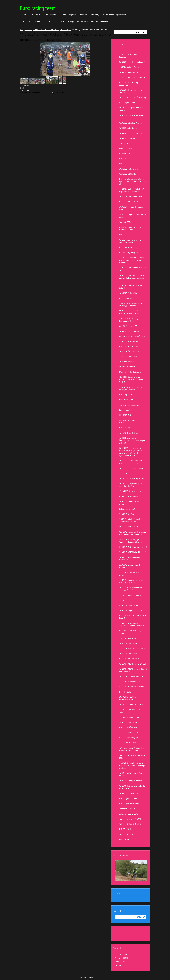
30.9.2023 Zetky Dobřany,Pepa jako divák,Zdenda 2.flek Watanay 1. (133, 278)
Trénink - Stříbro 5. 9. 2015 (130, 824)
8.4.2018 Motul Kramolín (129, 659)
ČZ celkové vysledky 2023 (129, 253)
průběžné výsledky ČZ (128, 326)
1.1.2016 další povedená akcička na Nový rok (132, 787)
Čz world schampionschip (115, 15)
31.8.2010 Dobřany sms (129, 514)
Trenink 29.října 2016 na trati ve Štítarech (132, 757)
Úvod (24, 15)
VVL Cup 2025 (125, 143)
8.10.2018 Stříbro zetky (129, 605)
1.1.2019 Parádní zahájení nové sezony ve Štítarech (132, 581)
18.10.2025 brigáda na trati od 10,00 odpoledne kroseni (84, 22)
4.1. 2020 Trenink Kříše (129, 433)
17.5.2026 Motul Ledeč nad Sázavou (130, 56)
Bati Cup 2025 (125, 159)
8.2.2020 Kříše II (126, 428)
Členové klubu (51, 15)
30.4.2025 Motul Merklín (129, 169)
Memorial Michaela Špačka (130, 372)
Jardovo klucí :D (126, 410)
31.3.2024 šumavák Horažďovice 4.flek (132, 208)
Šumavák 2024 (125, 222)
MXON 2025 (50, 22)
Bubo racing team (38, 8)
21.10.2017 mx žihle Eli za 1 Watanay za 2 (130, 711)
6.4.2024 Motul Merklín (129, 202)
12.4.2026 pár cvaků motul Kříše (132, 77)
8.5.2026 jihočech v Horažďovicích (133, 62)
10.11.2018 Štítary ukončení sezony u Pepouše (131, 589)
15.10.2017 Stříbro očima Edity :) (132, 705)
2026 (134, 936)
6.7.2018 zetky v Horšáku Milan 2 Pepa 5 (133, 617)
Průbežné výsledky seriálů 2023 (132, 336)
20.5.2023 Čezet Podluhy (129, 331)
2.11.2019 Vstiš (125, 473)
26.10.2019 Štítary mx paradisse (132, 479)
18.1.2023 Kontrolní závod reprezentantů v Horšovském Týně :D (131, 380)
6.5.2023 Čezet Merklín (129, 346)
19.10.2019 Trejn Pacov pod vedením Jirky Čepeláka (130, 485)
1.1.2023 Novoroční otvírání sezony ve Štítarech (130, 388)
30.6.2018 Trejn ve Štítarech (131, 610)
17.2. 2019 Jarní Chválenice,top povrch (132, 574)
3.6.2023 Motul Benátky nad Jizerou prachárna (131, 320)
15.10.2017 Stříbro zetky (129, 717)
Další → (23, 88)
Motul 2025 (124, 164)
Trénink (83, 15)
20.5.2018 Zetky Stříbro (129, 643)
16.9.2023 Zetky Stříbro (129, 293)
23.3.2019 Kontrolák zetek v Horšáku (130, 566)
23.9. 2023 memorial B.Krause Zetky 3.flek (131, 287)
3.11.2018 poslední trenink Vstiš (132, 595)
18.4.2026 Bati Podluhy (129, 72)
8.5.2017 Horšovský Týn (129, 738)
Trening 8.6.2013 (126, 834)
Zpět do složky (26, 90)
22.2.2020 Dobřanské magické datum (131, 421)
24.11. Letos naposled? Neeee (131, 468)
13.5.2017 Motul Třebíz (129, 733)
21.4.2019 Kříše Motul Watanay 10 (133, 547)
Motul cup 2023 (126, 395)
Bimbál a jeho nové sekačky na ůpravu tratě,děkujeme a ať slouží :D (133, 181)
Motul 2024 (124, 235)
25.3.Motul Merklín (127, 362)
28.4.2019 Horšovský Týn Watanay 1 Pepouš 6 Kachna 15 (132, 541)
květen (128, 936)
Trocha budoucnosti (127, 809)
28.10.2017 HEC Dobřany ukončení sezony (129, 698)
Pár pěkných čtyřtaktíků (129, 799)
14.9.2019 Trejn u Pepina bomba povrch (132, 503)
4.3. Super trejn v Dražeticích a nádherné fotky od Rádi (132, 749)
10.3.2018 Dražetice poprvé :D (131, 677)
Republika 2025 (126, 148)
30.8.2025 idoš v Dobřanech (131, 133)
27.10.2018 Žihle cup (128, 600)
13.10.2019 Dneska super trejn (132, 491)
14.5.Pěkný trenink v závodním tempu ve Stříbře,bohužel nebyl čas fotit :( (132, 766)
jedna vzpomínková (127, 509)
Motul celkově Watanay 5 (129, 247)
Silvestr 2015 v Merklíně (129, 793)
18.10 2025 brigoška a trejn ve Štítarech (131, 109)
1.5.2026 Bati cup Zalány (129, 67)
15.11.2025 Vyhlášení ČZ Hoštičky (133, 98)
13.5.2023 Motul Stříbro (129, 341)
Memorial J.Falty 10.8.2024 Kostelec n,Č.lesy (130, 228)
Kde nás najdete (69, 15)
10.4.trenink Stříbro (127, 367)
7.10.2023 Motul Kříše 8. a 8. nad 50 (132, 269)
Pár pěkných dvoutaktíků (129, 804)
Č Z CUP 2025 (125, 154)
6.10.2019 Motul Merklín (129, 496)
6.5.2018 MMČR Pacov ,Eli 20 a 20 (133, 664)
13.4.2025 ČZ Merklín (31, 22)
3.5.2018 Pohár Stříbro (128, 638)
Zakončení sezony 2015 (129, 814)
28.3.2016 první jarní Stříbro (131, 781)
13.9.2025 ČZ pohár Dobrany (131, 123)
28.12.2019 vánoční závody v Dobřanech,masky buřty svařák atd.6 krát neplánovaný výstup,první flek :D (132, 452)
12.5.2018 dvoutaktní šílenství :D (132, 649)
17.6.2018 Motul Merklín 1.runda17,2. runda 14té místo (132, 624)
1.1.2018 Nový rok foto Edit (130, 682)
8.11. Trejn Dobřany (127, 103)
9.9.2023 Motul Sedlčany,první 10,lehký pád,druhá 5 (131, 304)
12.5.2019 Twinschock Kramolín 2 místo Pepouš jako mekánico (133, 533)
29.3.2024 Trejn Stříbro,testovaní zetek (132, 216)
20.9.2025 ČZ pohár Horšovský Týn (132, 117)
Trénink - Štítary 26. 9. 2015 (130, 819)
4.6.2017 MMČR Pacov (128, 727)
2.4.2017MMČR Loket (128, 743)
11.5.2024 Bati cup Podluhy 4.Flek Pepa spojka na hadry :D (52, 30)
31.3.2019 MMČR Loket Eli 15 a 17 (133, 552)
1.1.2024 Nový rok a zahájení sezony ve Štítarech (131, 241)
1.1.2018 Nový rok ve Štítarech (132, 687)
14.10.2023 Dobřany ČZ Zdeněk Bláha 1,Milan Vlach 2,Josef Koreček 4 (132, 260)
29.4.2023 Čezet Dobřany (129, 352)
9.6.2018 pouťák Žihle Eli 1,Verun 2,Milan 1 (133, 632)
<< (117, 936)
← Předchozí (25, 86)
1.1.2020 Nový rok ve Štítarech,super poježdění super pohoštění (132, 441)
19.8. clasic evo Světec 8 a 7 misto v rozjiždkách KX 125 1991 (133, 312)
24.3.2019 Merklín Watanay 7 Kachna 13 (131, 558)
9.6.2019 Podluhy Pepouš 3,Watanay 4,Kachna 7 (130, 520)
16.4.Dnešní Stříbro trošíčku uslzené (131, 774)
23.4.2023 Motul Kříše (128, 357)
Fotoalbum (35, 15)
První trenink (124, 839)
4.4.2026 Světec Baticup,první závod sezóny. (131, 84)
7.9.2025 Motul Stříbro (128, 128)
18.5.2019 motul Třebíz (129, 527)
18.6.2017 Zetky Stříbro (129, 722)
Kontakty (95, 15)
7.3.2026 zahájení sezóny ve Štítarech (131, 91)
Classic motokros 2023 (128, 400)
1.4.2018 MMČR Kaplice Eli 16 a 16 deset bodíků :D (133, 670)
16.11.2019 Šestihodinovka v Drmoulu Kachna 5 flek (131, 462)
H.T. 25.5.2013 (125, 829)
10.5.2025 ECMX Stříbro (129, 138)
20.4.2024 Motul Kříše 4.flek (131, 197)
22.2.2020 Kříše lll (126, 415)
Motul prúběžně (126, 298)
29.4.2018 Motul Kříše (128, 654)
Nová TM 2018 (125, 692)
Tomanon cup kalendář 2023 (131, 405)
